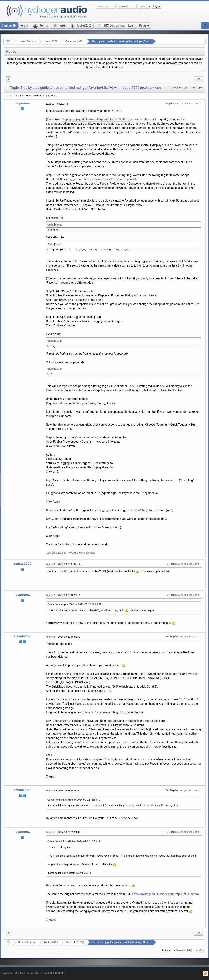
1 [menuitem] (8, 79)
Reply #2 (50, 595)
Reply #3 (50, 637)
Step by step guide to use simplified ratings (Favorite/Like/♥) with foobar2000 (137, 41)
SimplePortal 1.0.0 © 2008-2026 (50, 973)
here (120, 67)
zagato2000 (23, 564)
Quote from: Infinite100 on (74, 800)
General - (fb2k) (75, 41)
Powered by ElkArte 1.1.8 (13, 973)
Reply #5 (50, 832)
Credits (30, 973)
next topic (197, 88)
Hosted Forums (27, 41)
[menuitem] (199, 79)
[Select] (58, 225)
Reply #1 (50, 564)
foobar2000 (51, 41)
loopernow (23, 103)
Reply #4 (50, 791)
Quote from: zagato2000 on (74, 604)
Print (199, 79)
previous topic (180, 88)
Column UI (65, 721)
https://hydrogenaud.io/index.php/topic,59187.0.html (166, 894)
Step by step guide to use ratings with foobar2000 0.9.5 (97, 119)
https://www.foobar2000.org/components (111, 179)
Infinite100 (22, 636)
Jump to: (166, 950)
